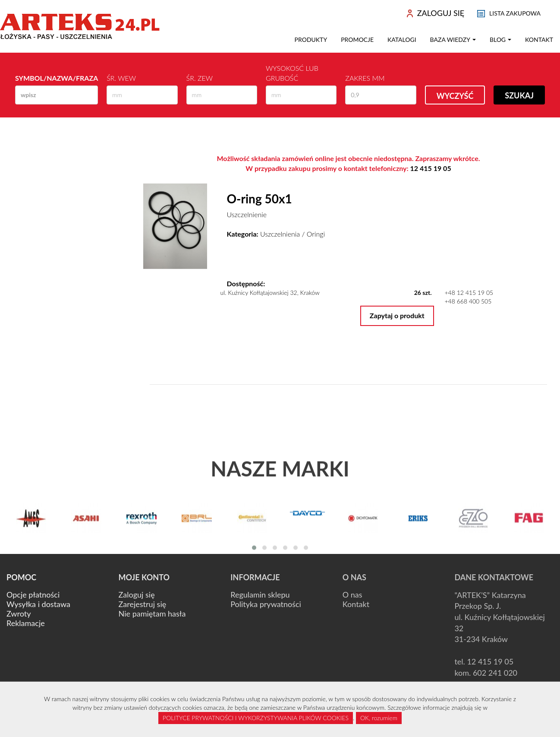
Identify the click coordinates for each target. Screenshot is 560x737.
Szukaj (519, 95)
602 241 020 (495, 673)
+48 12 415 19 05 (469, 293)
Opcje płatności (33, 595)
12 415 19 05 (431, 168)
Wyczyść (455, 96)
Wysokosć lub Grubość (292, 73)
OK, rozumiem (379, 718)
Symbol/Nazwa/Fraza (57, 78)
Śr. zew (200, 78)
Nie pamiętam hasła (152, 614)
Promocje (357, 40)
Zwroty (19, 614)
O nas (352, 595)
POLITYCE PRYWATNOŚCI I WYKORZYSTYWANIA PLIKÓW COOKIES (256, 718)
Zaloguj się (137, 595)
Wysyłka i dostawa (38, 604)
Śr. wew (121, 78)
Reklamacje (26, 623)
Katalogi (402, 40)
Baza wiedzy (453, 40)
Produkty (311, 40)
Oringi (316, 234)
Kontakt (539, 40)
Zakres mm (365, 78)
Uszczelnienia (280, 234)
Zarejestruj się (143, 604)
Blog (500, 40)
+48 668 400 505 (468, 301)
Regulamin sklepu (260, 595)
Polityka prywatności (266, 604)
